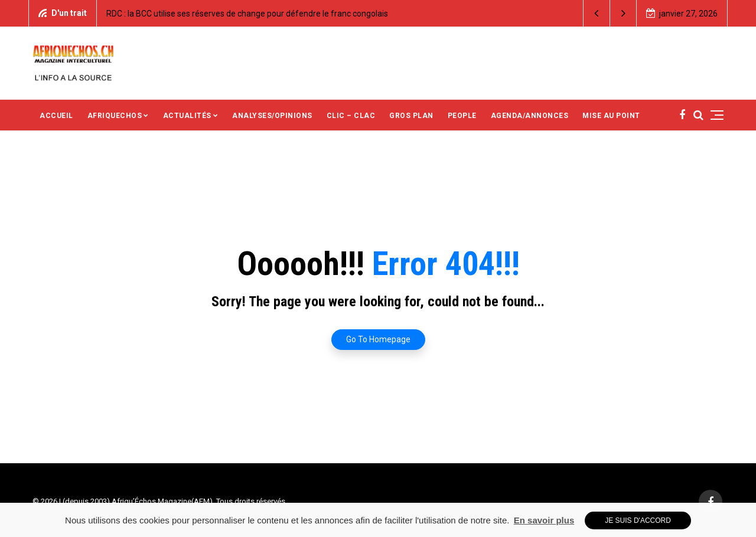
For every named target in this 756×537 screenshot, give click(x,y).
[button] (597, 13)
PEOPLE (462, 116)
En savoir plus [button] (544, 520)
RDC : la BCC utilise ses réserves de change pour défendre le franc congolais (247, 14)
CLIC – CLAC (351, 116)
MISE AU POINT (611, 116)
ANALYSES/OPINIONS (272, 116)
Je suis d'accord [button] (638, 520)
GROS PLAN (411, 116)
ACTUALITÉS (187, 116)
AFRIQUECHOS (115, 116)
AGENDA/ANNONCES (530, 116)
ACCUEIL (56, 116)
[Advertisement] (484, 62)
